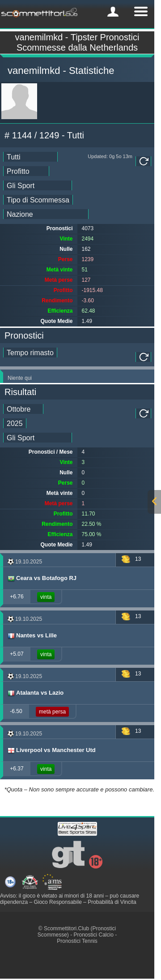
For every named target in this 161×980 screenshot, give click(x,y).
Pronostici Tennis (77, 941)
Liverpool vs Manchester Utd (51, 750)
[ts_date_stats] (30, 157)
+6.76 (17, 597)
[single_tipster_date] (30, 352)
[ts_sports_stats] (38, 185)
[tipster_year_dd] (15, 423)
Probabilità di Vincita (112, 902)
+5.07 (17, 654)
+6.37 (17, 769)
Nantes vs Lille (32, 636)
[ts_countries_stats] (46, 214)
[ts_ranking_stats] (26, 171)
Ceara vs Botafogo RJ (42, 578)
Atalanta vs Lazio (35, 693)
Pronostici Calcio (93, 935)
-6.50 (16, 711)
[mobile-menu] (113, 12)
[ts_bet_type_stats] (38, 200)
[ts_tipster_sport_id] (38, 438)
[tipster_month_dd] (23, 409)
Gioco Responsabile (57, 902)
